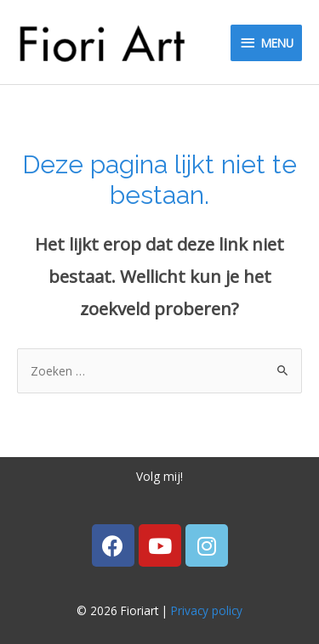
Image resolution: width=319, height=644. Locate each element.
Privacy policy (207, 610)
